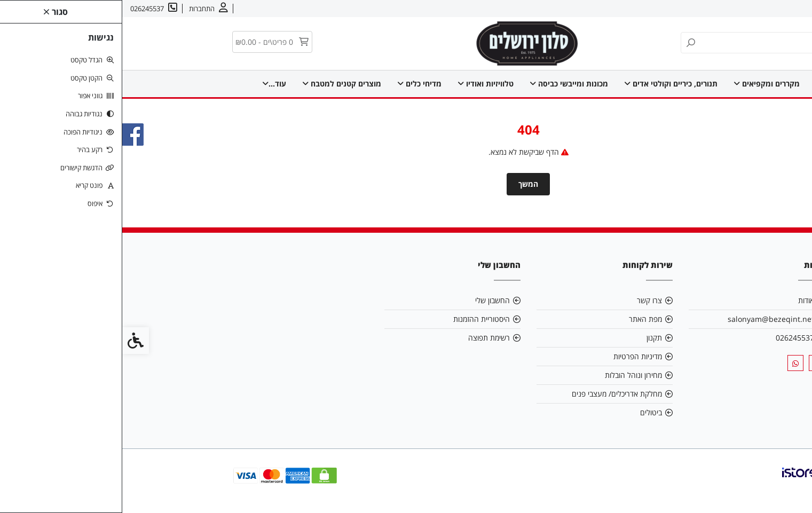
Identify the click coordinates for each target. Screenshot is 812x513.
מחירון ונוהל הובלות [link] (511, 375)
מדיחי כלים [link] (297, 84)
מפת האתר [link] (523, 319)
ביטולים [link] (529, 412)
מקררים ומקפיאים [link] (644, 84)
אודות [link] (771, 9)
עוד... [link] (152, 84)
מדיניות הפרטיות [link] (515, 356)
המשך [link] (406, 184)
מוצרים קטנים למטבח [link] (219, 84)
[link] (788, 489)
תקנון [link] (532, 338)
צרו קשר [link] (740, 9)
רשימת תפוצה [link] (367, 338)
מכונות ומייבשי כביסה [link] (447, 84)
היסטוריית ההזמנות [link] (359, 319)
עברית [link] (708, 9)
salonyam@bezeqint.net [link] (649, 319)
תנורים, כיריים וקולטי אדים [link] (549, 84)
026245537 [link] (673, 338)
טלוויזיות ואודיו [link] (363, 84)
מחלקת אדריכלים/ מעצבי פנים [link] (495, 394)
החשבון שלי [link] (370, 300)
